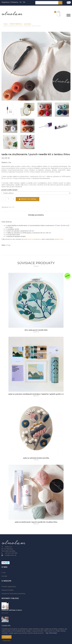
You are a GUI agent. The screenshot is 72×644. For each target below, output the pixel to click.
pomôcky (28, 24)
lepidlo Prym (59, 239)
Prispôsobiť (7, 641)
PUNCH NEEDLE (16, 24)
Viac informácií (51, 633)
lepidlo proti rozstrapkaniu (32, 239)
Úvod (6, 24)
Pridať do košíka (28, 199)
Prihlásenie (14, 2)
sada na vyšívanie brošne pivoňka (36, 458)
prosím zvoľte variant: (10, 190)
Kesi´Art (11, 207)
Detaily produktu (36, 215)
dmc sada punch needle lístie (36, 330)
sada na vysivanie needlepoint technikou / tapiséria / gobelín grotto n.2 (36, 394)
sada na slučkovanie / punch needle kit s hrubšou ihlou (36, 522)
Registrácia (6, 2)
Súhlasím (7, 637)
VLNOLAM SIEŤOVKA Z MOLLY (12, 610)
